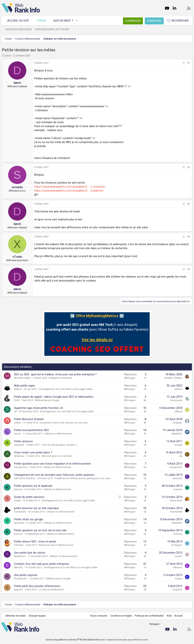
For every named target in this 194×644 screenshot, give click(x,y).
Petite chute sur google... (29, 519)
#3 (189, 204)
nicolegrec (177, 545)
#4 (189, 237)
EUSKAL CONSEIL (173, 378)
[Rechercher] (177, 21)
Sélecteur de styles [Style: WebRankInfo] (16, 616)
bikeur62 (18, 567)
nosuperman (21, 467)
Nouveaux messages (19, 29)
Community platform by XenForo (75, 640)
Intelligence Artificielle (60, 378)
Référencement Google (47, 400)
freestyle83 (20, 512)
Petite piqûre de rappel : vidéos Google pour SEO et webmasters (54, 397)
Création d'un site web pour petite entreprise (42, 564)
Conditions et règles (120, 616)
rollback (178, 412)
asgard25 (19, 445)
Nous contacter (98, 616)
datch (8, 56)
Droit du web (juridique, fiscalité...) (59, 445)
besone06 (19, 523)
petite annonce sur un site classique (36, 508)
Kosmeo (18, 489)
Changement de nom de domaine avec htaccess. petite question (54, 475)
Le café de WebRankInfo (52, 590)
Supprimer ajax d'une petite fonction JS (38, 408)
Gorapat (178, 445)
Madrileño (177, 434)
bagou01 (19, 590)
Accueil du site (19, 21)
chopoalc (177, 423)
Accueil (178, 616)
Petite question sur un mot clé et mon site (40, 530)
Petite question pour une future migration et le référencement (52, 464)
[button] (77, 21)
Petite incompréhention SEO (31, 430)
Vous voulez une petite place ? (33, 452)
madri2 (179, 556)
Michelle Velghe (22, 378)
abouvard (177, 478)
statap (17, 501)
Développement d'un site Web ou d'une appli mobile (66, 389)
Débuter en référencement (58, 434)
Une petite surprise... (27, 575)
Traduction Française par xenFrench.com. (127, 640)
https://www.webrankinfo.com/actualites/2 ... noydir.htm (69, 191)
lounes (18, 434)
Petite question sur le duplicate (33, 486)
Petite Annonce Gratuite (29, 419)
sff (15, 412)
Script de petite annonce (29, 497)
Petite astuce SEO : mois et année (35, 541)
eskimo (18, 389)
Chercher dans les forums (52, 29)
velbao (17, 423)
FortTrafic (19, 545)
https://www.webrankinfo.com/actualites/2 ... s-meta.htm (70, 187)
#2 (189, 167)
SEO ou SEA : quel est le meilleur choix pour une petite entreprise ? (55, 374)
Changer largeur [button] (38, 616)
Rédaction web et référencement (56, 545)
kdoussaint (176, 400)
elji (181, 456)
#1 (189, 63)
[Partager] (184, 63)
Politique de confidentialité (149, 616)
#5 (189, 269)
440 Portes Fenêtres (25, 478)
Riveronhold (20, 579)
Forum (42, 21)
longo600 (177, 590)
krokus (179, 579)
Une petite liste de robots (30, 553)
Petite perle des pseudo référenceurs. (37, 586)
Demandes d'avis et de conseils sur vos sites (64, 423)
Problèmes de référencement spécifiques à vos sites (83, 478)
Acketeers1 (20, 556)
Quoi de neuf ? (64, 21)
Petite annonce (23, 441)
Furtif (17, 400)
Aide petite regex (24, 386)
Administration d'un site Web (57, 456)
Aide (169, 616)
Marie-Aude (176, 501)
